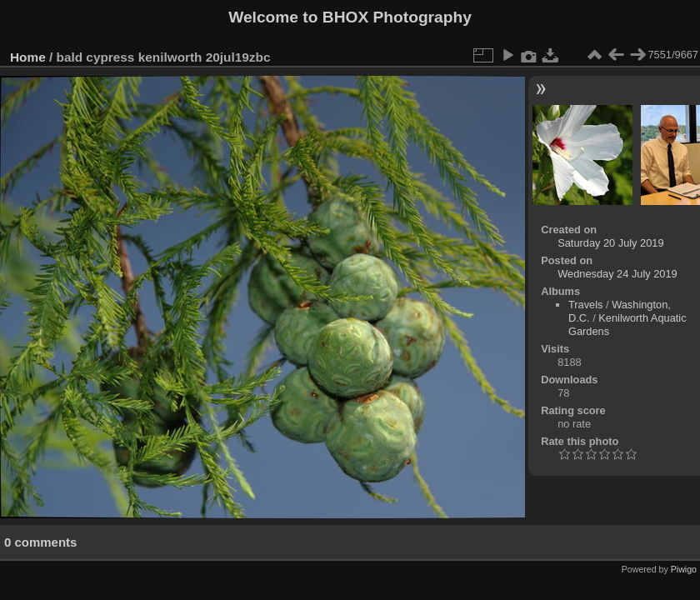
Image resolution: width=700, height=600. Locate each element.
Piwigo (684, 569)
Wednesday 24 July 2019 (617, 274)
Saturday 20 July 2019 (610, 243)
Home (28, 57)
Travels (585, 305)
